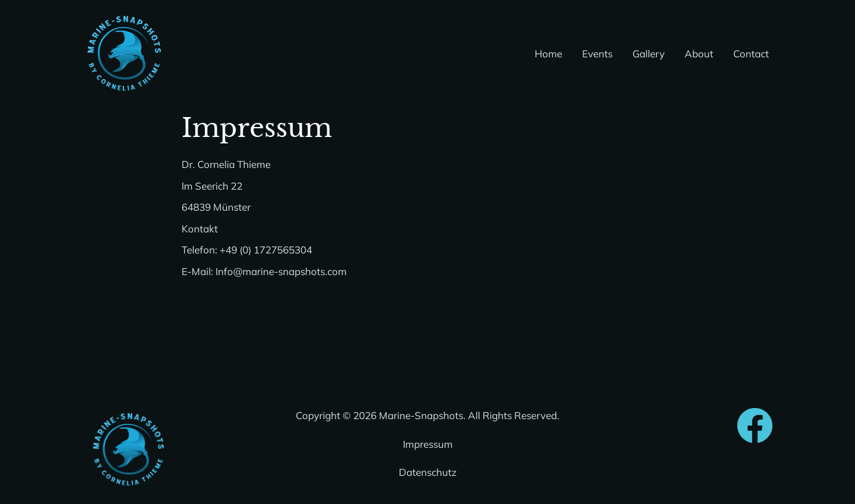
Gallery (649, 54)
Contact (751, 54)
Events (597, 54)
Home (548, 54)
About (699, 54)
